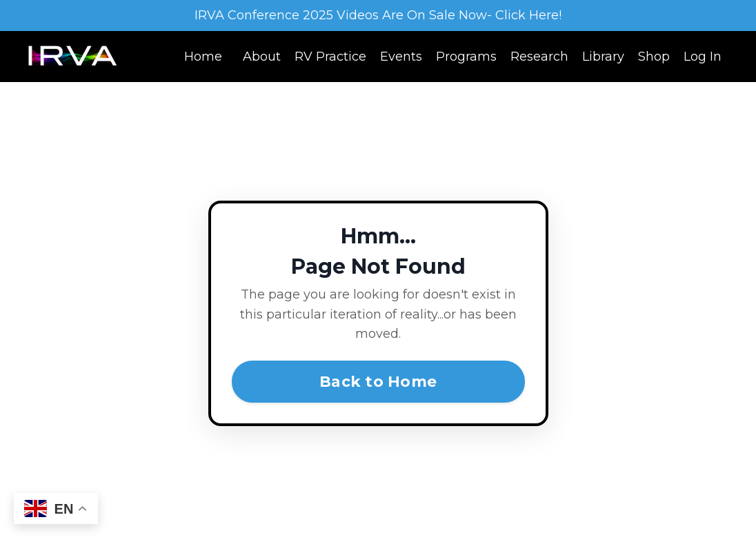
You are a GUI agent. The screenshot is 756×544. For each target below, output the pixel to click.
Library (603, 57)
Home (203, 57)
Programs (466, 57)
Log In (703, 57)
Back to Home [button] (378, 381)
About (262, 57)
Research (539, 57)
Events (401, 57)
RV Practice (330, 57)
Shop (654, 57)
